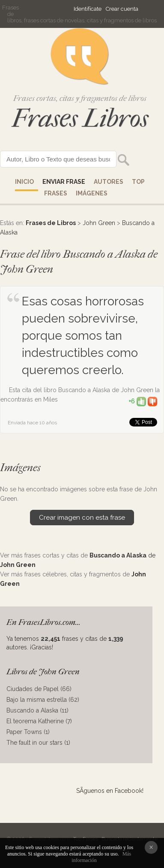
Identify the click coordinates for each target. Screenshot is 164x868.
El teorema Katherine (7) (39, 721)
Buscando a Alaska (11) (37, 710)
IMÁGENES (92, 193)
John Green (99, 223)
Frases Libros (80, 118)
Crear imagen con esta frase (82, 518)
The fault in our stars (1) (38, 743)
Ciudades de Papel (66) (39, 689)
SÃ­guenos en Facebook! (110, 791)
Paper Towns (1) (28, 732)
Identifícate (88, 9)
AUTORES (109, 182)
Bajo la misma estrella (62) (43, 700)
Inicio (24, 182)
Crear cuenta (122, 9)
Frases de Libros (51, 223)
